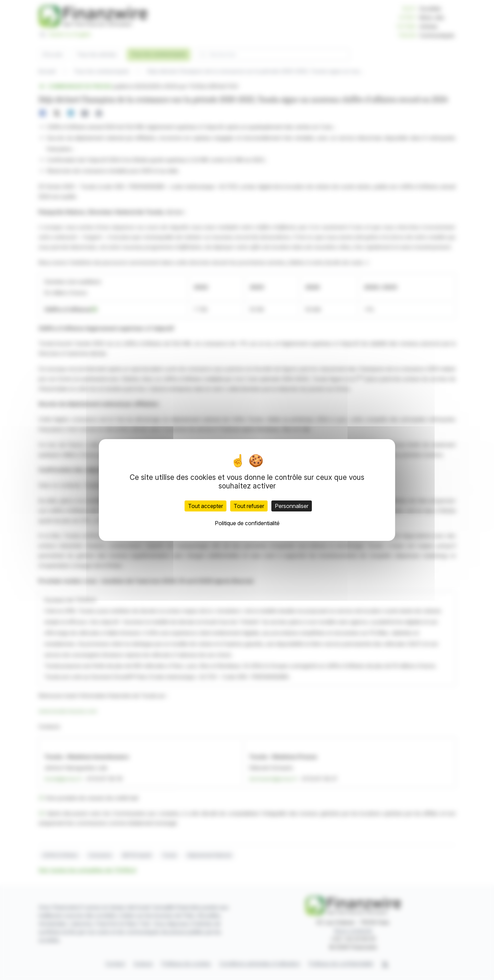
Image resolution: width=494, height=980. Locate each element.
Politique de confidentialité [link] (247, 523)
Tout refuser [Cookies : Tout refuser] (249, 506)
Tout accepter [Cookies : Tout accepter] (205, 506)
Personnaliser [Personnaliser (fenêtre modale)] (292, 506)
